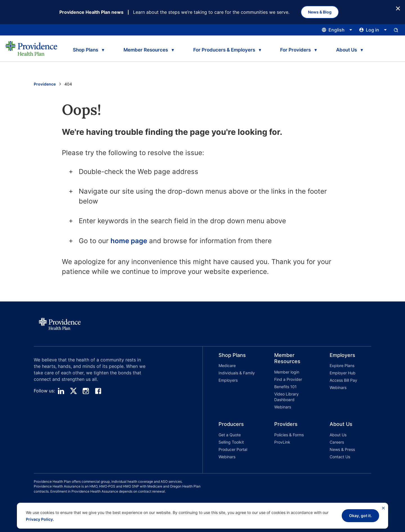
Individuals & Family (237, 373)
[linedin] (61, 391)
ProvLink (282, 442)
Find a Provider (288, 379)
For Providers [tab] (295, 50)
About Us (338, 435)
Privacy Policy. (40, 519)
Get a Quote (230, 435)
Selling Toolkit (231, 442)
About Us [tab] (346, 50)
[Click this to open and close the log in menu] (373, 30)
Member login (287, 372)
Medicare (227, 366)
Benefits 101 (285, 387)
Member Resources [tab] (146, 50)
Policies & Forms (289, 435)
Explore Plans (342, 366)
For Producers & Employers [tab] (224, 50)
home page (129, 241)
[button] (231, 382)
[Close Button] (398, 8)
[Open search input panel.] (396, 30)
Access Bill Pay (343, 380)
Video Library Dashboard (286, 397)
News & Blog (320, 12)
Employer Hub (343, 373)
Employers (228, 380)
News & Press (342, 449)
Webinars (283, 407)
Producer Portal (233, 449)
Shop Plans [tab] (85, 50)
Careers (337, 442)
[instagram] (86, 391)
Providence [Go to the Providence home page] (45, 84)
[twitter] (73, 391)
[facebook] (98, 391)
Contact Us (340, 457)
